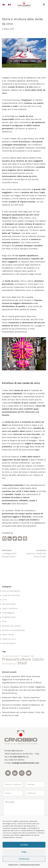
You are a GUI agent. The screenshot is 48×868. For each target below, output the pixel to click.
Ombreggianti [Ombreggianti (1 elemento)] (25, 656)
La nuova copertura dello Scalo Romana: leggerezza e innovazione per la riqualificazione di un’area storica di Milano (22, 680)
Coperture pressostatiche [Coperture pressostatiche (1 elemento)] (11, 656)
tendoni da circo (10, 520)
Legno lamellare (10, 608)
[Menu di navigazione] (44, 4)
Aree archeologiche (11, 591)
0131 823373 (19, 757)
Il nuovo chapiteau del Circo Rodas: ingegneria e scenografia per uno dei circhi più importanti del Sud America (24, 690)
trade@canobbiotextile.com (25, 763)
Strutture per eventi (11, 626)
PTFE (4, 622)
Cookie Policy (13, 865)
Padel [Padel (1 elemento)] (32, 656)
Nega (24, 852)
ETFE (4, 600)
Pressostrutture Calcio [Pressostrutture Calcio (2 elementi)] (23, 659)
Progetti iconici (9, 617)
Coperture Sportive (11, 595)
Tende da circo (9, 639)
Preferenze (24, 859)
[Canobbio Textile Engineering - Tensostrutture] (24, 5)
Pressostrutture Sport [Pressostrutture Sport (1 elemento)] (9, 664)
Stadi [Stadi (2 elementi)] (22, 663)
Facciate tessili (9, 604)
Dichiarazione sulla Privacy (30, 865)
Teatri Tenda (8, 635)
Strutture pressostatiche (13, 630)
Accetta (24, 845)
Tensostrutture (9, 643)
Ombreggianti (8, 613)
